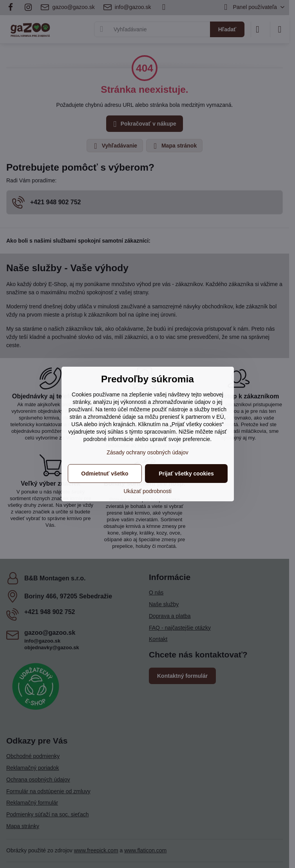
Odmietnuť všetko (105, 474)
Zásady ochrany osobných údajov (147, 452)
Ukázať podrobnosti (148, 491)
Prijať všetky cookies (186, 474)
